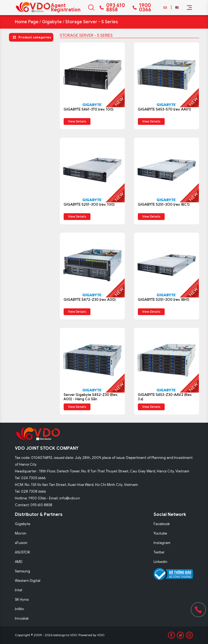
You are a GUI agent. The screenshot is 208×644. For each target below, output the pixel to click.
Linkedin (160, 562)
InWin (19, 609)
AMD (19, 562)
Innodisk (22, 618)
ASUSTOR (22, 552)
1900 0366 (145, 8)
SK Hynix (22, 600)
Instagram (162, 543)
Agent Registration (66, 8)
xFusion (21, 543)
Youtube (160, 533)
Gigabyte (52, 22)
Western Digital (28, 581)
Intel (19, 590)
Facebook (162, 524)
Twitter (159, 552)
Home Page (27, 22)
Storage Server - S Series (92, 22)
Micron (21, 533)
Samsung (22, 571)
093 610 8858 (116, 8)
